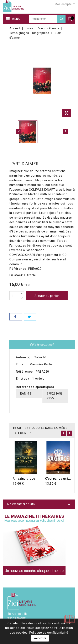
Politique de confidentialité (49, 633)
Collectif (40, 357)
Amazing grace (24, 479)
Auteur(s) (23, 357)
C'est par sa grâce (58, 479)
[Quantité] (14, 296)
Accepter (40, 638)
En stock (16, 275)
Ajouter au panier (47, 296)
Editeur (21, 364)
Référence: (18, 269)
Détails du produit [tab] (42, 344)
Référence (24, 372)
